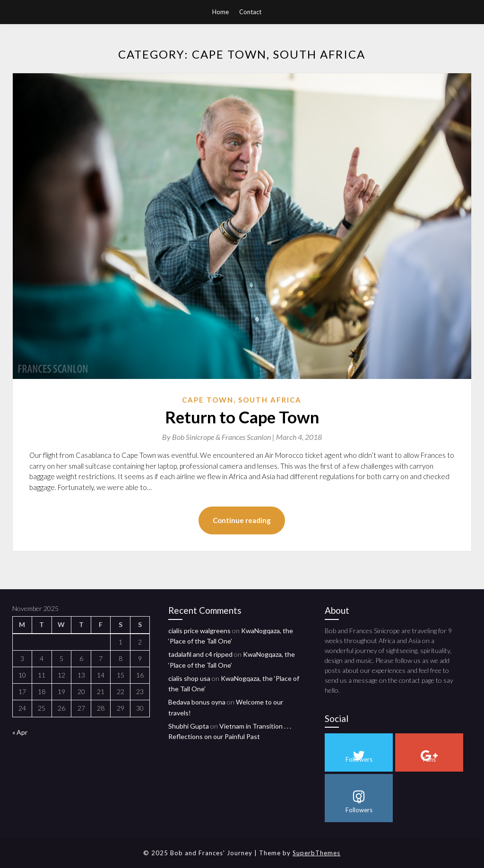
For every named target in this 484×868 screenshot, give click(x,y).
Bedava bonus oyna (197, 702)
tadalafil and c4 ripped (200, 654)
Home (220, 12)
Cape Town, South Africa (242, 400)
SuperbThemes (316, 853)
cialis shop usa (189, 678)
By (219, 437)
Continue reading (242, 520)
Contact (250, 12)
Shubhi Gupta (189, 726)
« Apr (20, 732)
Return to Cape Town (242, 417)
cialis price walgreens (199, 631)
